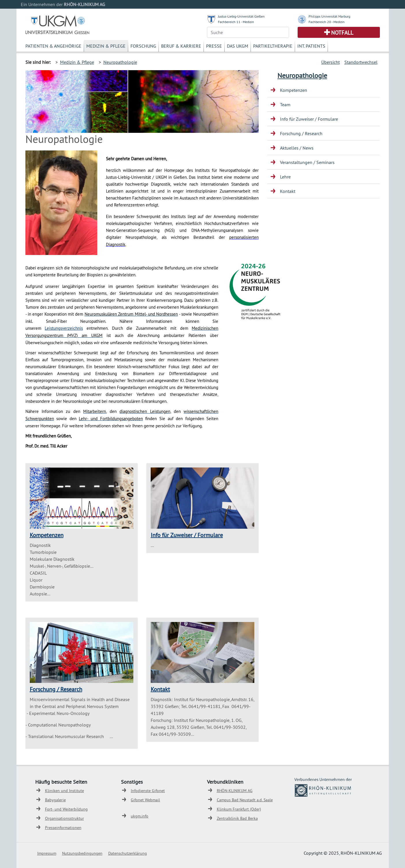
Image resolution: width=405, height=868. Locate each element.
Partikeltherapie (273, 46)
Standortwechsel (361, 62)
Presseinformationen (63, 828)
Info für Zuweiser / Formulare (187, 535)
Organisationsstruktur (65, 818)
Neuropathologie (120, 62)
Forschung (143, 46)
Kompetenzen (47, 535)
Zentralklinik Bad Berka (237, 818)
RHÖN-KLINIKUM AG (235, 791)
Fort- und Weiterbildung (66, 809)
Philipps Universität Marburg (329, 16)
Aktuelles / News (297, 148)
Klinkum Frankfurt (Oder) (239, 809)
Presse (214, 46)
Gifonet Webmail (145, 800)
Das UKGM (238, 46)
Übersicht (331, 62)
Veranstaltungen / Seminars (307, 162)
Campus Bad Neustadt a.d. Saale (245, 800)
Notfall (342, 33)
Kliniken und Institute (65, 791)
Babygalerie (55, 800)
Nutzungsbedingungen (82, 853)
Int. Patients (311, 46)
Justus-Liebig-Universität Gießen (241, 16)
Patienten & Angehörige (53, 46)
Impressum (47, 853)
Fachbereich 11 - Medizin (236, 22)
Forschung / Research (56, 689)
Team (285, 105)
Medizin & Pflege (106, 46)
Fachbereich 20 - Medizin (327, 22)
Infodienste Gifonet (148, 791)
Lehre (285, 177)
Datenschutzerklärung (128, 853)
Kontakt (160, 689)
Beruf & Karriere (181, 46)
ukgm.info (140, 816)
